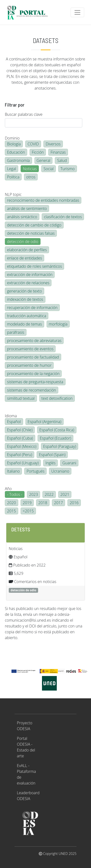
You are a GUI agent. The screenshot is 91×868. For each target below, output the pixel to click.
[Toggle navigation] (77, 12)
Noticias (30, 169)
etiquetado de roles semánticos (34, 266)
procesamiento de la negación (33, 374)
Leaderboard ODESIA (28, 796)
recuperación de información (32, 308)
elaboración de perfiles (27, 250)
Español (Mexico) (22, 446)
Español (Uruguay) (23, 463)
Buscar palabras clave (24, 114)
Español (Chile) (20, 430)
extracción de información (30, 275)
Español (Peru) (20, 455)
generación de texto (25, 291)
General (44, 160)
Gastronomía (18, 160)
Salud (62, 160)
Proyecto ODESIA (25, 726)
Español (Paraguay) (60, 446)
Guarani (69, 463)
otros (31, 177)
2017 (59, 503)
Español (14, 422)
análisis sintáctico (22, 217)
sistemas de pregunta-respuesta (35, 382)
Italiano (13, 471)
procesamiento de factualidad (33, 357)
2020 (12, 503)
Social (48, 169)
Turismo (68, 169)
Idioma (11, 416)
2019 (27, 503)
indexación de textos (25, 299)
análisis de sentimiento (27, 209)
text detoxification (57, 398)
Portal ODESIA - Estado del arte (26, 747)
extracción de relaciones (28, 283)
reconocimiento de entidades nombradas (43, 200)
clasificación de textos (63, 217)
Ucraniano (60, 471)
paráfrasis (16, 332)
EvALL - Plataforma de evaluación (26, 774)
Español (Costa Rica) (57, 430)
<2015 (28, 511)
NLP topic (13, 194)
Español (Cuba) (20, 438)
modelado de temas (25, 324)
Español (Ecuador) (55, 438)
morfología (58, 324)
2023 (34, 494)
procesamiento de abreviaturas (34, 341)
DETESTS (21, 529)
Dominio (12, 138)
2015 (12, 511)
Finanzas (58, 152)
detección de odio (23, 242)
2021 (65, 494)
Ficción (38, 152)
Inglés (50, 463)
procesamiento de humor (29, 365)
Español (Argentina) (45, 422)
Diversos (53, 144)
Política (13, 177)
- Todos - (15, 494)
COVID (33, 144)
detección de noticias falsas (31, 233)
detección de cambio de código (34, 225)
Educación (16, 152)
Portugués (35, 471)
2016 (74, 503)
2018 (43, 503)
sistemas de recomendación (32, 390)
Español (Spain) (52, 455)
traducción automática (27, 316)
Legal (12, 169)
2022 (49, 494)
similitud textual (21, 398)
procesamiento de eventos (30, 349)
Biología (14, 144)
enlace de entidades (25, 258)
